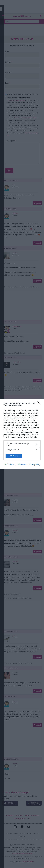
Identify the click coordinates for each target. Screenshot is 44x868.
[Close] (40, 403)
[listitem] (22, 444)
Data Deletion (9, 465)
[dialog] (22, 434)
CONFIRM (14, 456)
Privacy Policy (35, 465)
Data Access (22, 465)
